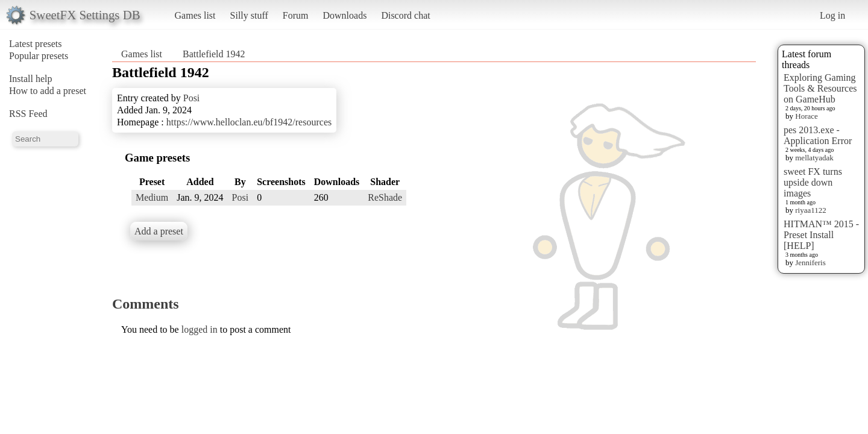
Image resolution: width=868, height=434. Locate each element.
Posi (192, 98)
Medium (152, 197)
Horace (807, 116)
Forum (296, 15)
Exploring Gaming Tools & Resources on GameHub (820, 88)
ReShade (385, 197)
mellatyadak (814, 158)
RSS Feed (28, 114)
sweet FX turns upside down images (813, 182)
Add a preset (159, 231)
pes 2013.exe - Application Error (818, 135)
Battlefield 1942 (214, 54)
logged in (200, 329)
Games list (195, 15)
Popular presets (39, 56)
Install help (31, 79)
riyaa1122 (811, 210)
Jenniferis (810, 263)
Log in (832, 15)
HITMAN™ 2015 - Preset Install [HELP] (821, 235)
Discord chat (405, 15)
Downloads (344, 15)
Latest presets (36, 44)
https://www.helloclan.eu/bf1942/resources (249, 122)
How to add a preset (48, 91)
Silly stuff (249, 15)
